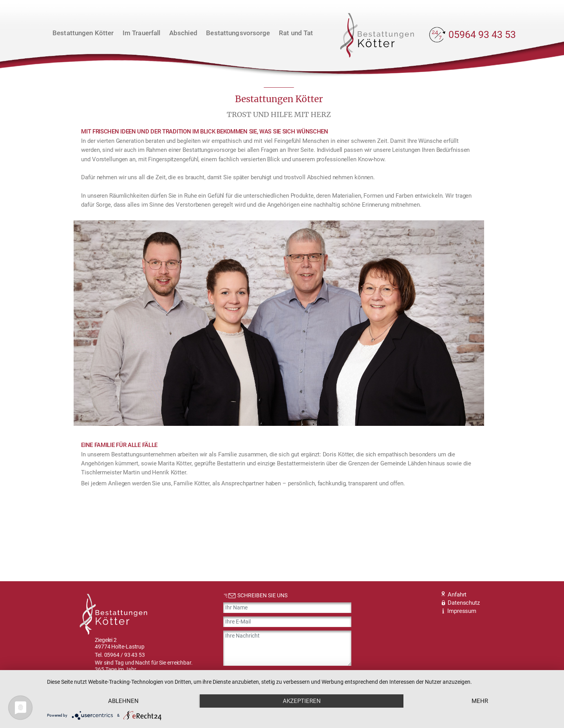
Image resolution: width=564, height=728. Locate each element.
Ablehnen (123, 701)
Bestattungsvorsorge (238, 33)
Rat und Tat (296, 33)
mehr (480, 701)
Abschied (183, 33)
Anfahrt (454, 595)
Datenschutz (460, 603)
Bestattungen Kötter (83, 33)
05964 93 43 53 (482, 35)
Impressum (459, 611)
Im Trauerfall (142, 33)
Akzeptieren (302, 701)
